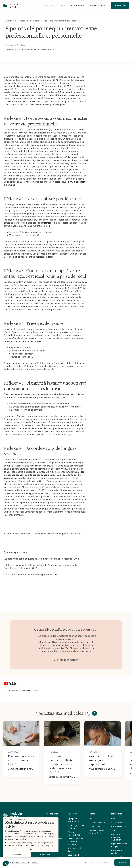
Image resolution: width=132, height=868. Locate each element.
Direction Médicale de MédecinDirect (38, 50)
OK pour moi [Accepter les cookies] (20, 855)
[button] (51, 6)
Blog (15, 21)
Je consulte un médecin (66, 660)
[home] (11, 5)
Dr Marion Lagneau (58, 534)
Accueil (9, 21)
